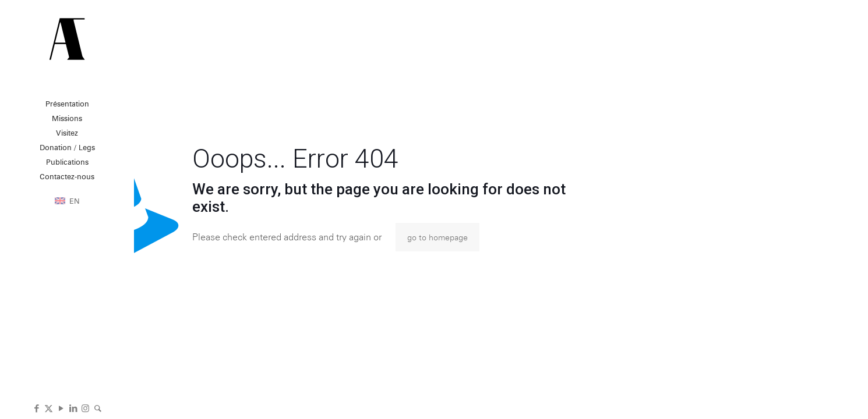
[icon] (98, 407)
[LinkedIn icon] (73, 407)
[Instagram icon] (85, 407)
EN (75, 201)
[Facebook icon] (36, 407)
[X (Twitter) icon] (49, 407)
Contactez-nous (67, 176)
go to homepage (437, 237)
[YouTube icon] (61, 407)
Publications (67, 162)
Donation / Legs (67, 147)
